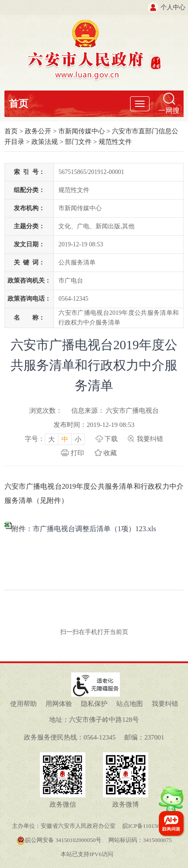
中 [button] (65, 439)
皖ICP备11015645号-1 (150, 826)
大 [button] (52, 439)
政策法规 (45, 142)
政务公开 (38, 131)
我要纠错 (150, 439)
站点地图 (130, 704)
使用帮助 (23, 704)
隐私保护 (94, 704)
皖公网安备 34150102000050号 (59, 840)
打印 (77, 453)
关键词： (29, 262)
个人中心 (173, 7)
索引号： (29, 172)
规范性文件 (115, 142)
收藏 (110, 453)
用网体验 (59, 704)
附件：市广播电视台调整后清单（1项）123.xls (84, 529)
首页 (19, 104)
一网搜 (169, 111)
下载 (111, 439)
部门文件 (78, 142)
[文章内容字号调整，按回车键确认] (55, 439)
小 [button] (78, 439)
